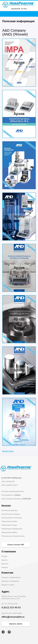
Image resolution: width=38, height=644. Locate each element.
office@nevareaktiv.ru (13, 617)
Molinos (18, 495)
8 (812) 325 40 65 (11, 607)
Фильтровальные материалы (12, 518)
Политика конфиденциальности (13, 491)
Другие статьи (8, 451)
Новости (4, 560)
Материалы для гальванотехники (13, 536)
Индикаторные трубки (9, 521)
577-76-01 (24, 9)
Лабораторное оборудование (12, 529)
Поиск (20, 14)
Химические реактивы (9, 510)
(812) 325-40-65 (16, 9)
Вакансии (5, 564)
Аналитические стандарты (11, 514)
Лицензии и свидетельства (11, 577)
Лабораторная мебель (9, 532)
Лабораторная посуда (9, 525)
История (4, 556)
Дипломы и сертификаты (10, 581)
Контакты (5, 567)
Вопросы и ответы (8, 585)
